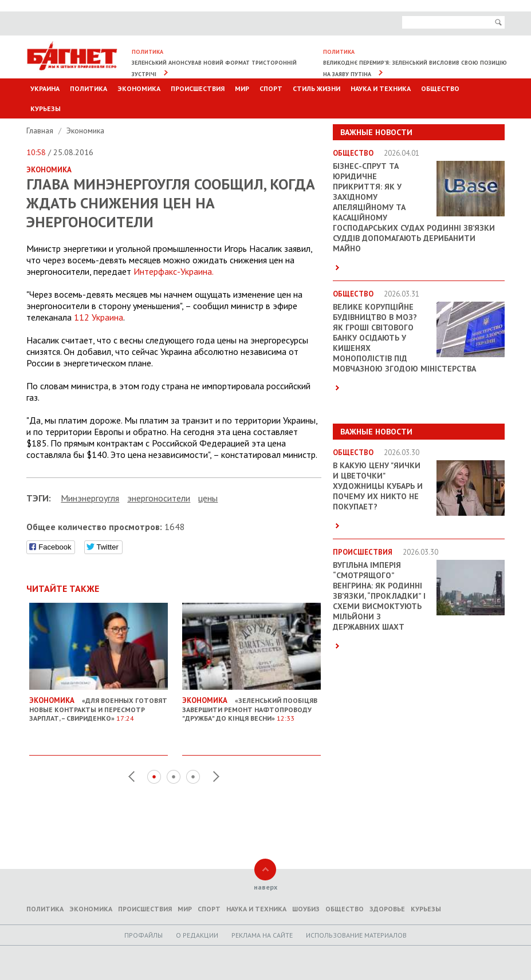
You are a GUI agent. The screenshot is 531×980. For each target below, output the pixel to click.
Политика (88, 88)
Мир (242, 88)
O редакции (197, 935)
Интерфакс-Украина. (174, 271)
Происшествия (198, 88)
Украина (45, 88)
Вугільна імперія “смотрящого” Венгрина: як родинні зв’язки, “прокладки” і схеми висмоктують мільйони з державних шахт (379, 596)
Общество (440, 88)
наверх (265, 887)
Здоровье (387, 909)
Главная (41, 131)
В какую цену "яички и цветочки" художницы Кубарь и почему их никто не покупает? (378, 486)
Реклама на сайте (262, 935)
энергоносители (159, 498)
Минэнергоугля (90, 498)
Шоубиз (306, 909)
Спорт (271, 88)
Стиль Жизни (316, 88)
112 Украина (99, 317)
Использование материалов (356, 935)
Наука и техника (381, 88)
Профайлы (143, 935)
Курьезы (46, 108)
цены (208, 498)
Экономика (139, 88)
